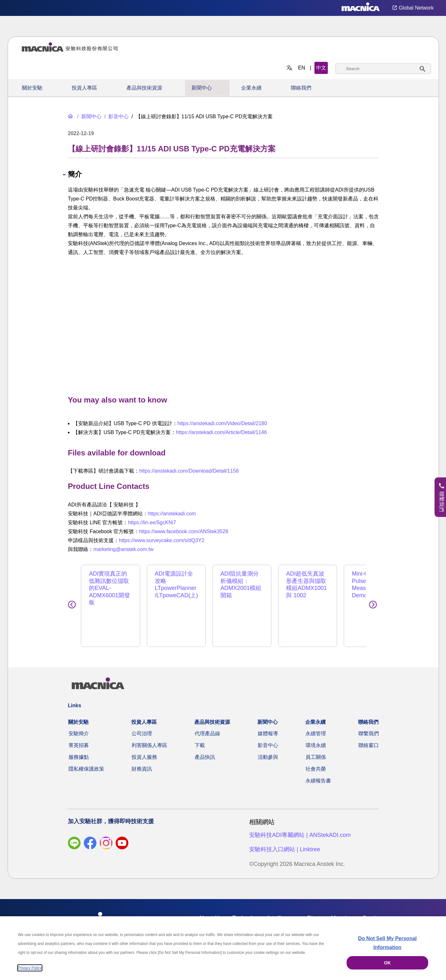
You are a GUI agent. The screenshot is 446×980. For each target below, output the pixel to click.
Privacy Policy (30, 968)
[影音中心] (116, 116)
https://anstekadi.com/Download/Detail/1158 (189, 471)
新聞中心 (202, 88)
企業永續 (251, 88)
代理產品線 (207, 726)
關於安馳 (32, 88)
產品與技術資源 (144, 88)
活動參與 (268, 750)
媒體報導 (268, 726)
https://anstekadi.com (172, 514)
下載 (200, 738)
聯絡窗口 (369, 738)
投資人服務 (144, 750)
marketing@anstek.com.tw (123, 549)
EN (302, 68)
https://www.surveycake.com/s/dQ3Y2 (162, 540)
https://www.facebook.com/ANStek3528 (183, 531)
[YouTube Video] (223, 324)
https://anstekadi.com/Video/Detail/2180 (222, 423)
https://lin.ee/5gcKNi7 (152, 523)
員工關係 (316, 750)
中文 (321, 68)
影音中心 (268, 738)
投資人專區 (84, 88)
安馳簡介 (79, 726)
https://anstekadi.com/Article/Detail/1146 (221, 432)
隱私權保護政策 (86, 762)
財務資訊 (142, 762)
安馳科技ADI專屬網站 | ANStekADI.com (300, 828)
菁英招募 (79, 738)
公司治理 (142, 726)
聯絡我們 (301, 88)
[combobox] (383, 69)
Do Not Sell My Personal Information (387, 943)
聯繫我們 (369, 726)
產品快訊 (205, 750)
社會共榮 (316, 762)
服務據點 (79, 750)
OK (388, 963)
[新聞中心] (89, 116)
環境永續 (316, 738)
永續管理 (316, 726)
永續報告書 (318, 773)
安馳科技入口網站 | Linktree (285, 842)
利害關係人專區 (149, 738)
